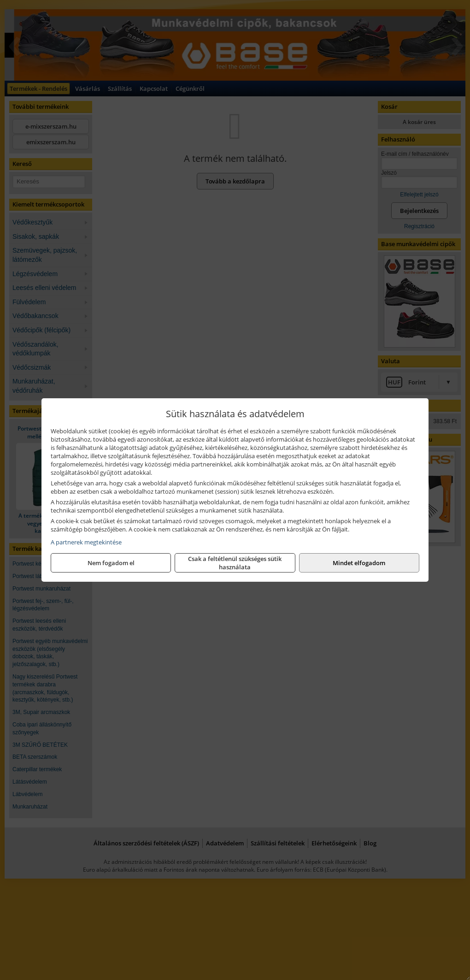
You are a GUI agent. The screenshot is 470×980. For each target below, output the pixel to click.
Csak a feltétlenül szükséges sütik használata (235, 563)
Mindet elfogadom (359, 563)
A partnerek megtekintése (86, 542)
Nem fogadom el (111, 563)
